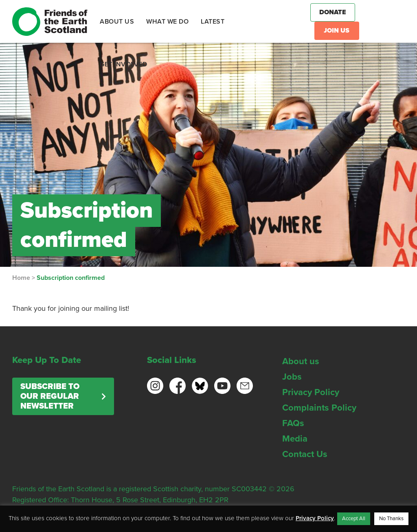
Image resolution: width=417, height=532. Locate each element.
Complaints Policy (319, 408)
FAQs (293, 423)
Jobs (292, 377)
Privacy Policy (311, 392)
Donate (333, 12)
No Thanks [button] (391, 519)
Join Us (337, 31)
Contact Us (305, 454)
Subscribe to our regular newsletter (50, 396)
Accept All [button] (354, 519)
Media (295, 439)
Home (21, 278)
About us (301, 361)
